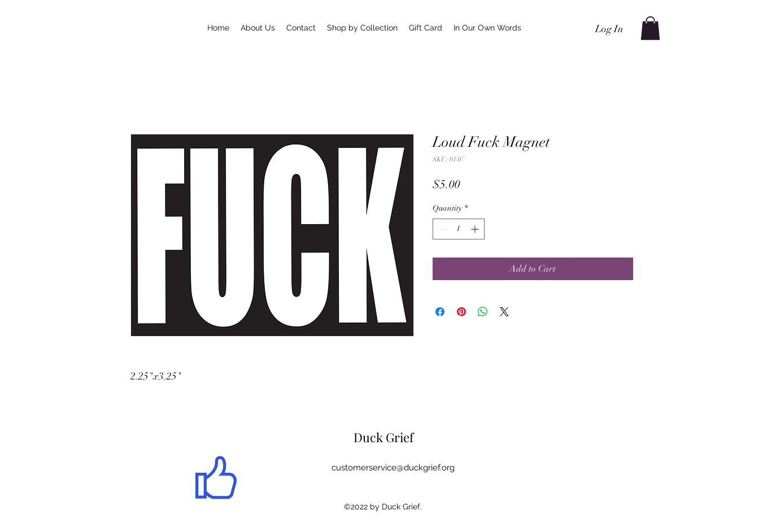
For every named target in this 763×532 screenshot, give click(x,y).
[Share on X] (504, 312)
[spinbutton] (459, 229)
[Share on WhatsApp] (483, 312)
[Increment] (476, 229)
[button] (650, 28)
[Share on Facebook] (440, 312)
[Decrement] (441, 229)
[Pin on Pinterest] (461, 312)
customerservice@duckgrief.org (393, 468)
